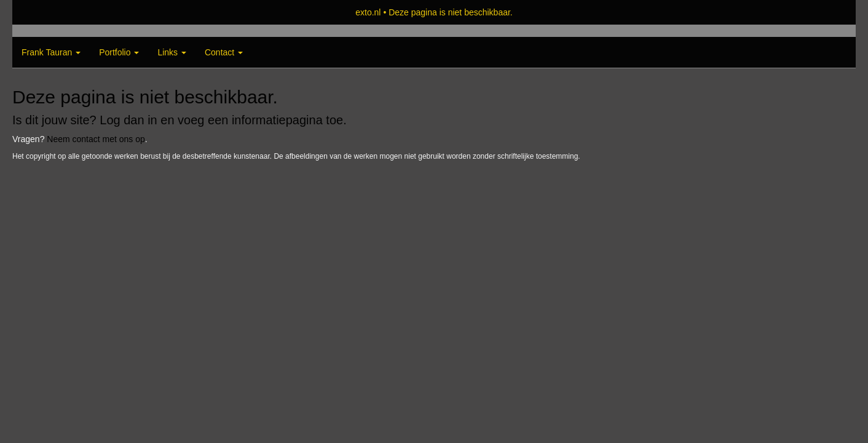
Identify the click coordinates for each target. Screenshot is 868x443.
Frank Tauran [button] (51, 52)
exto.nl (368, 12)
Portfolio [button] (119, 52)
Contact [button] (224, 52)
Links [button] (172, 52)
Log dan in (128, 120)
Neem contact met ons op (96, 139)
